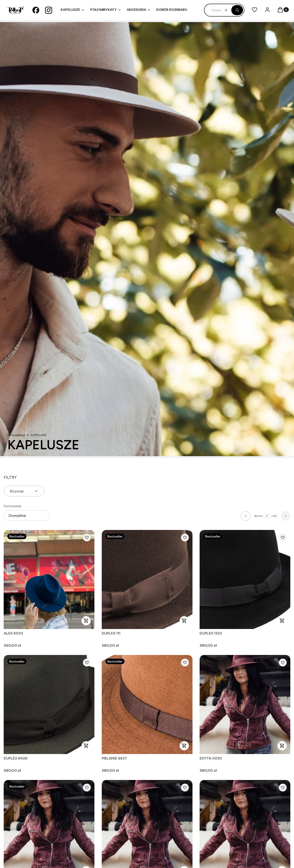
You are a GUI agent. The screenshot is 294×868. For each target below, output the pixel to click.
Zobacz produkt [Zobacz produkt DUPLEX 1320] (282, 621)
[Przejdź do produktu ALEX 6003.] (49, 579)
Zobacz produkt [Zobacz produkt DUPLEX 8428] (86, 746)
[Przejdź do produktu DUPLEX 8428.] (49, 704)
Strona (258, 516)
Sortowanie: (13, 506)
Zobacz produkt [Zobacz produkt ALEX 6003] (86, 621)
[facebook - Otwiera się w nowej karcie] (36, 10)
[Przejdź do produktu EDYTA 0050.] (245, 704)
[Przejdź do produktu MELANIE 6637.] (147, 704)
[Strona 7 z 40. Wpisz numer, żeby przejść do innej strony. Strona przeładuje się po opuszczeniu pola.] (267, 516)
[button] (237, 10)
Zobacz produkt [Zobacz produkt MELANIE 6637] (184, 746)
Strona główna (16, 435)
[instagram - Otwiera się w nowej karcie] (49, 10)
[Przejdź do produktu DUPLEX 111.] (147, 579)
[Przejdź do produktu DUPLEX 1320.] (245, 579)
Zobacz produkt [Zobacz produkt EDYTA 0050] (282, 746)
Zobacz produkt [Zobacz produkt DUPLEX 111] (184, 621)
